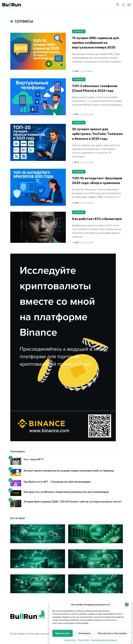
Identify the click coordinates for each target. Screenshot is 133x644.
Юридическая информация (104, 640)
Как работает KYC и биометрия (97, 219)
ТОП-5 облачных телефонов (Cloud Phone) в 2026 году (95, 88)
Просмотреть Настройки (112, 633)
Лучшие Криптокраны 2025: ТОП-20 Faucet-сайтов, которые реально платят (73, 502)
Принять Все (63, 633)
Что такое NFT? (34, 459)
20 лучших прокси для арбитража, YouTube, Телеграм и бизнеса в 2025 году (97, 134)
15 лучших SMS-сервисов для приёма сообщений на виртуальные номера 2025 (96, 43)
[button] (127, 605)
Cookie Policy (70, 640)
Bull (77, 71)
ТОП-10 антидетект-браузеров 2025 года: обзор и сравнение (97, 181)
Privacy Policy (84, 640)
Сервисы (79, 31)
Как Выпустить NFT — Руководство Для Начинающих (57, 482)
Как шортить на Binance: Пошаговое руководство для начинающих (66, 492)
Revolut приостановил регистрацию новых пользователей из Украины (69, 471)
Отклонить (84, 633)
